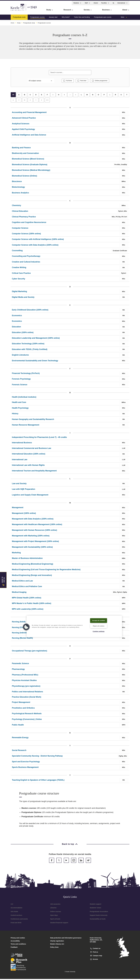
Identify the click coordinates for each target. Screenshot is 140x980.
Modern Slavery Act (57, 945)
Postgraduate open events (103, 16)
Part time (83, 81)
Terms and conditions (18, 945)
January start (53, 16)
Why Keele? (66, 16)
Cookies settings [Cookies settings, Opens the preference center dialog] (99, 631)
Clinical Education (20, 212)
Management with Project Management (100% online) (35, 542)
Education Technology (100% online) (28, 345)
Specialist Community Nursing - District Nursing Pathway (37, 757)
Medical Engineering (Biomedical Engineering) (33, 565)
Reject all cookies (99, 626)
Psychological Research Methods (27, 715)
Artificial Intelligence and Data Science (29, 136)
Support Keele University (99, 916)
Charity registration (57, 942)
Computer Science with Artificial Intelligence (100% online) (38, 240)
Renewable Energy (20, 739)
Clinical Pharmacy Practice (24, 218)
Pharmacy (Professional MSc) (25, 676)
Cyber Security (19, 280)
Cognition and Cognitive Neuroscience (29, 223)
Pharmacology (18, 670)
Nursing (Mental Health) (22, 639)
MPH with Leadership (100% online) (28, 610)
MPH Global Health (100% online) (27, 599)
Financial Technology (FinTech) (26, 374)
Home (13, 22)
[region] (74, 626)
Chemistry (17, 206)
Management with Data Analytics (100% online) (33, 520)
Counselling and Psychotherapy (26, 257)
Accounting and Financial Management (29, 113)
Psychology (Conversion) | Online (27, 720)
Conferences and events (19, 920)
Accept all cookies (99, 620)
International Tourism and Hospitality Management (34, 472)
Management (18, 509)
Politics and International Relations (28, 693)
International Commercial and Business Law (32, 449)
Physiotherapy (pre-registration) (26, 687)
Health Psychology (20, 409)
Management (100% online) (24, 514)
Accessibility (8, 11)
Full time (68, 81)
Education (16, 328)
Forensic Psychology (21, 380)
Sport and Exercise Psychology (26, 763)
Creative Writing (19, 268)
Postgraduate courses (37, 16)
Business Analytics (21, 194)
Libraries (53, 909)
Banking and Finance (21, 149)
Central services (16, 916)
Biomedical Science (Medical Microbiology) (31, 171)
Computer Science (20, 229)
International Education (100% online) (29, 455)
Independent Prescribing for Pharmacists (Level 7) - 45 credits (39, 438)
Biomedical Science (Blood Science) (28, 160)
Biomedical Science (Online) (25, 177)
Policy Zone (54, 948)
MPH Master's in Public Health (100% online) (32, 604)
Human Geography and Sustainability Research (33, 420)
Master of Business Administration (27, 559)
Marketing (16, 554)
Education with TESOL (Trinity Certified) (30, 350)
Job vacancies (55, 905)
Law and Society (19, 485)
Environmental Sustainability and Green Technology (35, 362)
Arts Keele (14, 913)
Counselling (17, 252)
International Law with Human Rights (28, 466)
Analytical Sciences (21, 125)
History (15, 415)
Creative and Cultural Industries (26, 263)
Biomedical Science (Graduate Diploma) (30, 166)
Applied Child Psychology (23, 130)
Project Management (21, 703)
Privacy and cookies (18, 939)
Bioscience (17, 182)
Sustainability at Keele (98, 920)
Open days (54, 916)
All (13, 96)
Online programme (102, 81)
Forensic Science (20, 386)
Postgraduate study (19, 16)
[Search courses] (70, 73)
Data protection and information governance (66, 939)
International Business (22, 444)
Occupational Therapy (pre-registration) (30, 652)
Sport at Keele (55, 920)
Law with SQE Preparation (24, 490)
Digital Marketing (20, 292)
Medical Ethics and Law (22, 582)
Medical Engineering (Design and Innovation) (32, 576)
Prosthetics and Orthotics (23, 709)
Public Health (18, 726)
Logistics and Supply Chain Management (30, 496)
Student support (95, 905)
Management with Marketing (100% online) (31, 537)
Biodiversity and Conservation (25, 154)
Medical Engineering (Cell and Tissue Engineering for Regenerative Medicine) (46, 571)
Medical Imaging (19, 593)
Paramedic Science (20, 664)
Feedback (14, 948)
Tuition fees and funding (82, 16)
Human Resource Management (26, 426)
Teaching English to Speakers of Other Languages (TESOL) (38, 781)
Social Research (19, 751)
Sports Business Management (25, 768)
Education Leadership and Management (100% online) (36, 339)
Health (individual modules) (24, 398)
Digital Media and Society (23, 298)
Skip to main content (11, 11)
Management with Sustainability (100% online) (32, 548)
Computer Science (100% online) (26, 235)
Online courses (56, 913)
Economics (17, 317)
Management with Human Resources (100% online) (34, 531)
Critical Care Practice (21, 274)
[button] (113, 2)
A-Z (12, 905)
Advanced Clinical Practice (24, 119)
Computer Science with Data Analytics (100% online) (35, 246)
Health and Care (19, 403)
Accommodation (17, 909)
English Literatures (20, 356)
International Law (20, 461)
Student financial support (59, 924)
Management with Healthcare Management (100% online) (37, 525)
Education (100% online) (23, 333)
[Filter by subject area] (41, 82)
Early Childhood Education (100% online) (30, 311)
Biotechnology (18, 188)
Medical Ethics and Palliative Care (27, 587)
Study (19, 22)
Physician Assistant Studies (24, 681)
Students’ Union (95, 909)
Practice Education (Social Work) (27, 698)
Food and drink (16, 924)
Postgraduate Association (99, 913)
